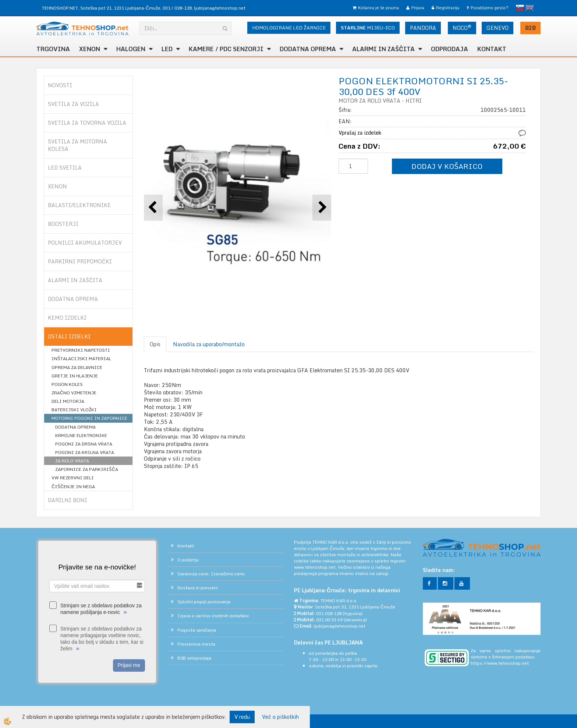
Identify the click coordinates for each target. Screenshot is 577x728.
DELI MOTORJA (68, 401)
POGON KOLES (67, 384)
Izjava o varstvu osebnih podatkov (213, 616)
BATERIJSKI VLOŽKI (74, 410)
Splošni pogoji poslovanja (204, 602)
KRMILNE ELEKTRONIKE (81, 435)
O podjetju (188, 560)
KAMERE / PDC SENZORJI (226, 49)
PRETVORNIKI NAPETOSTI (81, 350)
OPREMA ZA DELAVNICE (77, 367)
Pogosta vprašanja (197, 630)
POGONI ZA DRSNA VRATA (84, 444)
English (530, 8)
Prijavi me (129, 665)
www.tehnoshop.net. (316, 567)
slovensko (520, 8)
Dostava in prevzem (198, 588)
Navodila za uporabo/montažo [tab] (209, 344)
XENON (90, 49)
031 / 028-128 (177, 8)
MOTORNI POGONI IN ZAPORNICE (89, 418)
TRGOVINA (53, 49)
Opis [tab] (155, 344)
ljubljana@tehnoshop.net (220, 8)
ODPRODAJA (449, 49)
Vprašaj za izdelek (360, 133)
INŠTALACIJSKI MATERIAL (81, 358)
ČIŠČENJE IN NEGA (73, 486)
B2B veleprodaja (194, 658)
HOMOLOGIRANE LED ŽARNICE (289, 28)
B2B (530, 28)
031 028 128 (329, 613)
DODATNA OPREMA (308, 49)
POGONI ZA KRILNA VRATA (85, 452)
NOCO (462, 28)
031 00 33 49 (329, 620)
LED (167, 49)
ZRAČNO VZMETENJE (74, 393)
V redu (242, 717)
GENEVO (498, 28)
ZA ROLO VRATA (72, 461)
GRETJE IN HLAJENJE (75, 376)
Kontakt (492, 49)
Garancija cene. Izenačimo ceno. (212, 574)
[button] (322, 208)
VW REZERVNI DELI (73, 478)
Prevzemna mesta (196, 644)
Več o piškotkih (280, 717)
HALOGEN (131, 49)
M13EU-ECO (368, 28)
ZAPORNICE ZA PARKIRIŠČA (87, 469)
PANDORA (423, 28)
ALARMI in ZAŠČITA (383, 49)
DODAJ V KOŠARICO (447, 166)
